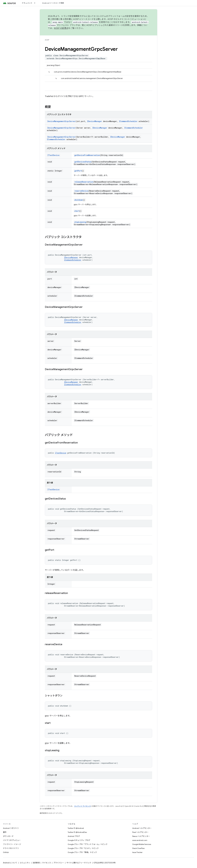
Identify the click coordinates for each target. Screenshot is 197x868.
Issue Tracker (137, 852)
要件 (5, 832)
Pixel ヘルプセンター (140, 832)
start (77, 211)
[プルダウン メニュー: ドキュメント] (36, 3)
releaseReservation (84, 182)
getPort (78, 171)
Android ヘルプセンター (142, 828)
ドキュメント (27, 3)
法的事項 (36, 863)
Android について (10, 863)
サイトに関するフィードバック (79, 863)
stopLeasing (80, 222)
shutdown (79, 200)
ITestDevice (53, 155)
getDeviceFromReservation (87, 155)
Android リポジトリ (11, 828)
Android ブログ (74, 836)
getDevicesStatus (83, 162)
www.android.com (140, 840)
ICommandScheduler (128, 121)
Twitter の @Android (76, 828)
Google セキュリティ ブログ (79, 840)
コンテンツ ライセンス (82, 806)
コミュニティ (25, 863)
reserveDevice (81, 191)
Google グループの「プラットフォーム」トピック (88, 844)
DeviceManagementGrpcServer (62, 121)
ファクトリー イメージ (12, 844)
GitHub (6, 852)
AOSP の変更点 (61, 28)
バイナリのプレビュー (12, 840)
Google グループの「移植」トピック (82, 852)
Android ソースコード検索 (53, 3)
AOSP (47, 40)
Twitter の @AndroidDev (77, 832)
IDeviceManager (95, 121)
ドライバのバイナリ (11, 848)
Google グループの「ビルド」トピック (83, 848)
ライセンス (46, 863)
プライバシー (59, 863)
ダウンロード (8, 836)
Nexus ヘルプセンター (141, 836)
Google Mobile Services (142, 844)
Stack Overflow (138, 848)
